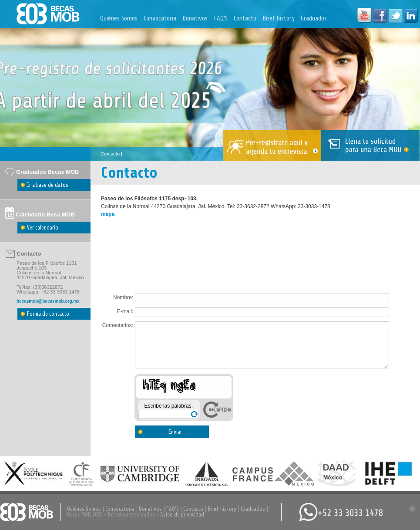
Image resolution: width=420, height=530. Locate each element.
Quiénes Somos (119, 19)
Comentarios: (118, 325)
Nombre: (123, 297)
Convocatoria (160, 19)
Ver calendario (43, 228)
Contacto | (111, 154)
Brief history (279, 19)
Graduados (314, 19)
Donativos (195, 19)
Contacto (245, 19)
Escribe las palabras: (169, 406)
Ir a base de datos (48, 185)
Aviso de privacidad (182, 515)
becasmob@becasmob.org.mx (48, 301)
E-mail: (125, 311)
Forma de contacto (48, 314)
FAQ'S (221, 19)
